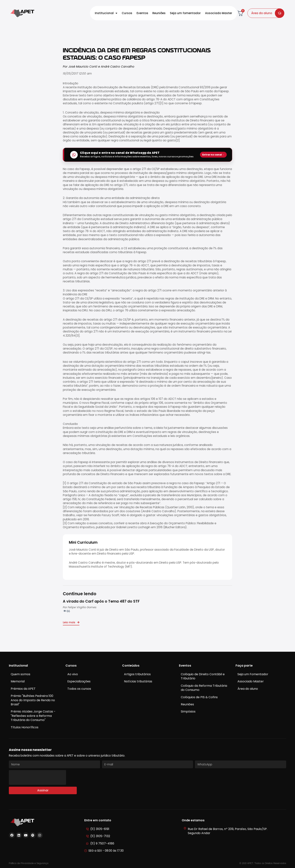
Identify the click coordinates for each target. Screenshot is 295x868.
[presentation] (37, 777)
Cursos (127, 13)
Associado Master (219, 13)
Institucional (106, 13)
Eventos (142, 13)
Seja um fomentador (185, 13)
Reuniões (159, 13)
